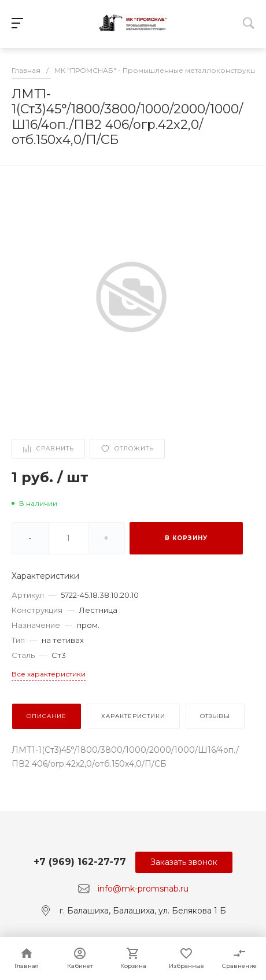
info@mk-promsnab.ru (143, 889)
